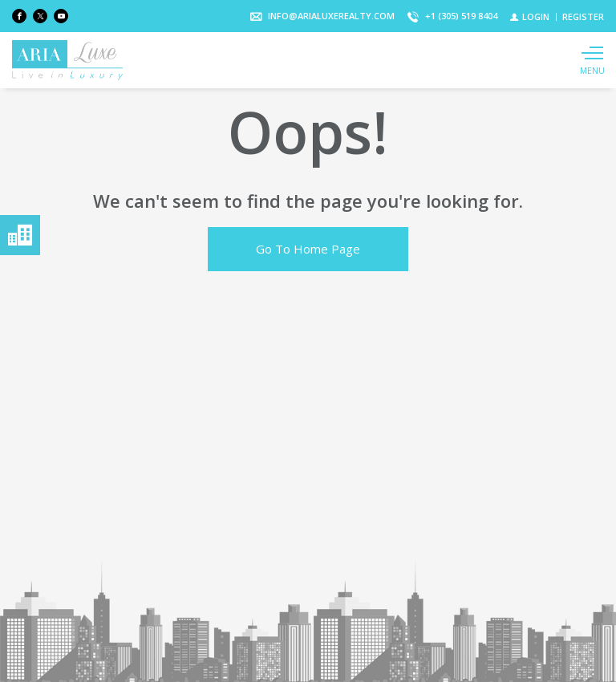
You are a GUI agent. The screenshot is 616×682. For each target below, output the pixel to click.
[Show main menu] (592, 60)
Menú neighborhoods (20, 235)
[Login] (530, 16)
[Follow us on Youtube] (61, 16)
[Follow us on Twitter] (40, 16)
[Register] (583, 16)
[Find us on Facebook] (19, 16)
